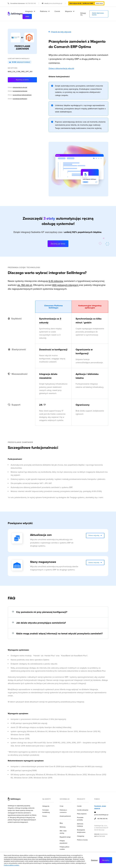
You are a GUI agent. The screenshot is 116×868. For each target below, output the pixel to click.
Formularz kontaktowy (46, 811)
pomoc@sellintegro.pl (101, 813)
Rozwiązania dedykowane (81, 831)
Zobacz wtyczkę (95, 535)
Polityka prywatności (64, 842)
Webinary (63, 827)
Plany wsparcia (82, 814)
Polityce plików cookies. (12, 865)
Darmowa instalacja (80, 825)
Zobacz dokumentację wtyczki (61, 68)
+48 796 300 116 (101, 819)
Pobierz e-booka (82, 840)
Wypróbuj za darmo (22, 80)
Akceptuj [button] (106, 860)
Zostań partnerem (65, 816)
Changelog (81, 836)
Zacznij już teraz (58, 244)
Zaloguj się (83, 14)
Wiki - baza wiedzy (63, 832)
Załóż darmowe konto (98, 14)
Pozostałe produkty (80, 819)
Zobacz (17, 87)
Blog (61, 823)
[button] (30, 11)
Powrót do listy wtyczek (60, 32)
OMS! (27, 16)
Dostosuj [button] (94, 860)
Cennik (57, 11)
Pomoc (45, 816)
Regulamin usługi (65, 837)
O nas (61, 806)
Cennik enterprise (83, 810)
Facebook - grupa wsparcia (100, 807)
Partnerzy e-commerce (63, 811)
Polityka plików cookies (64, 848)
